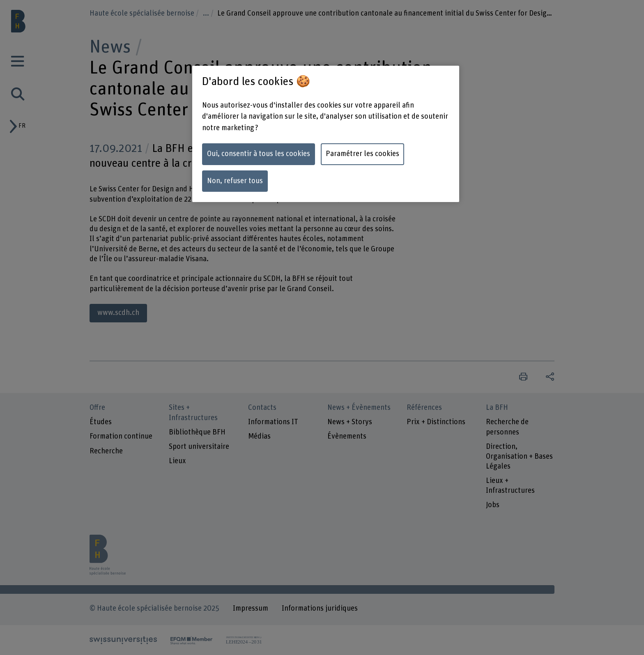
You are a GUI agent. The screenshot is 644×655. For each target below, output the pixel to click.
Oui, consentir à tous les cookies (259, 154)
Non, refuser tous (235, 181)
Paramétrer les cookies (362, 154)
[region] (326, 134)
